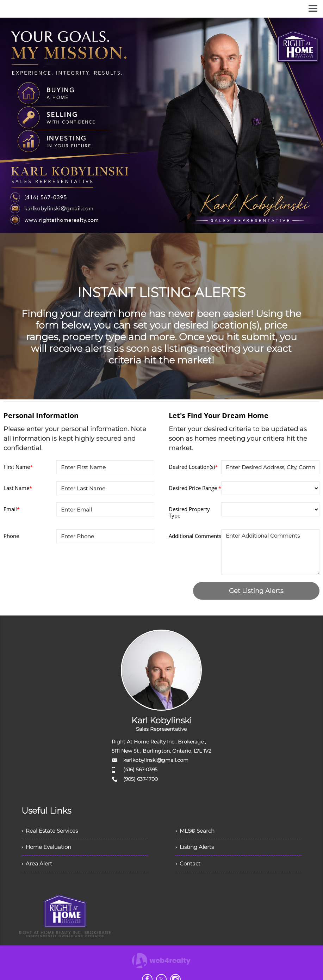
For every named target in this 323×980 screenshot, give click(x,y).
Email (12, 509)
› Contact (189, 865)
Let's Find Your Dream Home (219, 415)
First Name (18, 467)
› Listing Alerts (196, 848)
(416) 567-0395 (140, 770)
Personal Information (41, 415)
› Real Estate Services (52, 831)
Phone (11, 536)
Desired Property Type (189, 512)
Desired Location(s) (193, 467)
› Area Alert (37, 865)
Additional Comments (195, 536)
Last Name (18, 488)
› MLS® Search (196, 831)
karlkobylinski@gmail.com (156, 760)
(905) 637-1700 (141, 779)
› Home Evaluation (48, 848)
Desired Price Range (195, 488)
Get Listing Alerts (256, 591)
